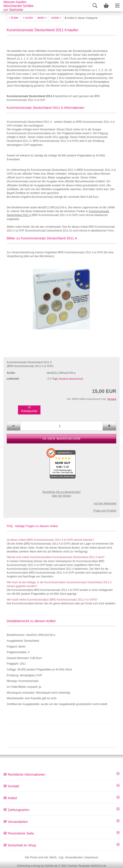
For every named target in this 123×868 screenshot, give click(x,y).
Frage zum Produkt (105, 511)
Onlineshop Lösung (28, 866)
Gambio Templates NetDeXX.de (87, 866)
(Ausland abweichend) (71, 379)
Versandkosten (74, 857)
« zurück (28, 18)
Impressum (92, 857)
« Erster (14, 18)
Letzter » (56, 18)
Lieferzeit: (13, 379)
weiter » (42, 18)
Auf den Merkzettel (105, 503)
